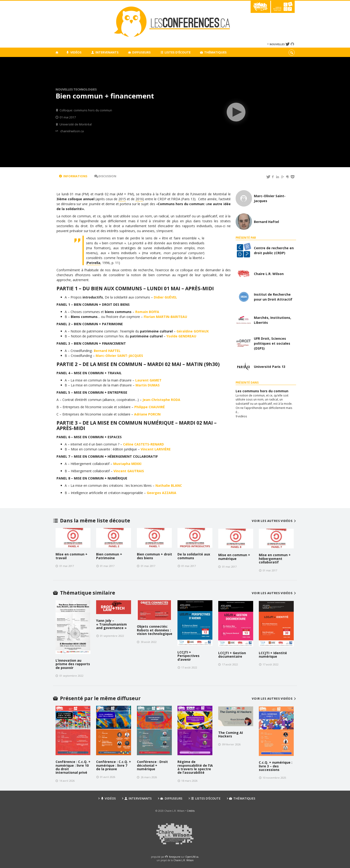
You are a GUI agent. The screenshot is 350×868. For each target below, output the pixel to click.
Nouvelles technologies (76, 89)
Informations (73, 176)
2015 (122, 199)
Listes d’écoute (175, 52)
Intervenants (105, 52)
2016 (139, 199)
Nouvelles (277, 44)
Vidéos (74, 52)
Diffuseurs (139, 52)
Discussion (105, 176)
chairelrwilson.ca (72, 131)
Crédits (191, 811)
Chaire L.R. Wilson (184, 860)
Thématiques (213, 52)
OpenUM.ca (192, 857)
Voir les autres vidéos (274, 521)
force (175, 857)
